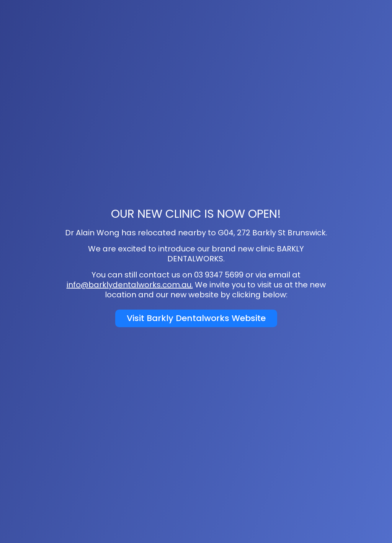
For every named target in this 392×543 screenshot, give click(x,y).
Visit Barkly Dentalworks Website (196, 318)
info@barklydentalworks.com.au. (130, 285)
